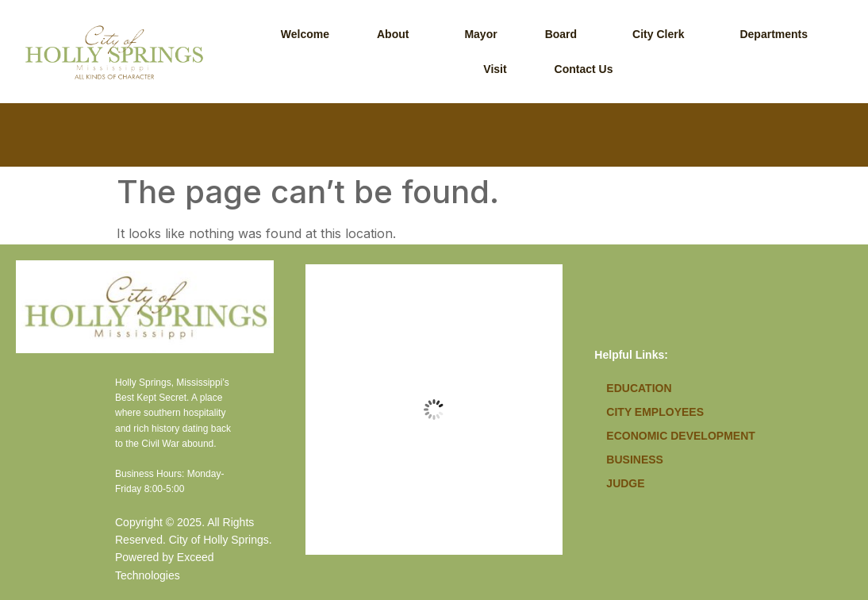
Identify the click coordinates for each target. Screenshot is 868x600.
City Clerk (658, 34)
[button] (397, 34)
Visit (495, 69)
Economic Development (680, 436)
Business (635, 460)
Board (561, 34)
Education (639, 388)
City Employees (655, 412)
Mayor (480, 34)
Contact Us (584, 69)
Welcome (305, 34)
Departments (774, 34)
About (393, 34)
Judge (625, 483)
